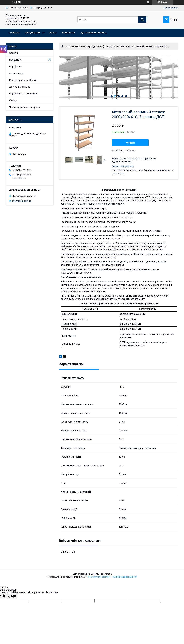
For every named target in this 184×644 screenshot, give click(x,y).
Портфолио (16, 66)
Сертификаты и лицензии (23, 94)
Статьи (13, 100)
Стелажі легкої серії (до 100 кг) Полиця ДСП (95, 46)
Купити (130, 143)
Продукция (33, 33)
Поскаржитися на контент (99, 577)
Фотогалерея (16, 73)
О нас (53, 33)
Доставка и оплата (93, 33)
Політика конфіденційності (124, 577)
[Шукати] (142, 20)
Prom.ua (108, 574)
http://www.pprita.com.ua (24, 196)
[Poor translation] (12, 596)
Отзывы (14, 53)
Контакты (69, 33)
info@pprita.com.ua (22, 201)
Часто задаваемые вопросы (24, 107)
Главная (14, 33)
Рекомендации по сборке (23, 80)
